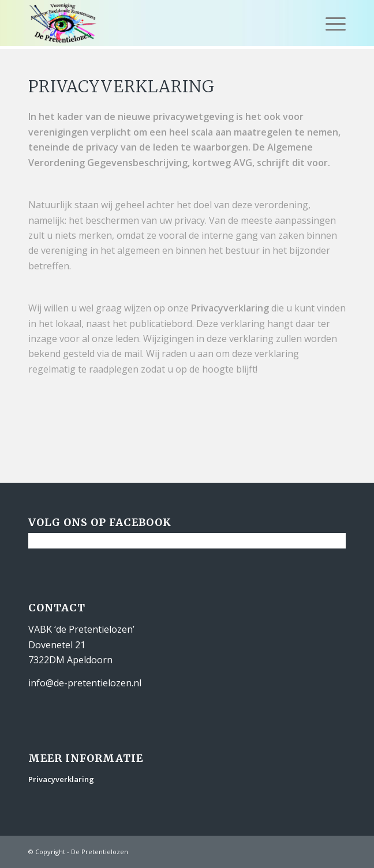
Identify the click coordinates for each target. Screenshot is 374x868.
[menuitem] (330, 23)
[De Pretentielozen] (156, 23)
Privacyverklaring (61, 779)
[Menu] (330, 23)
